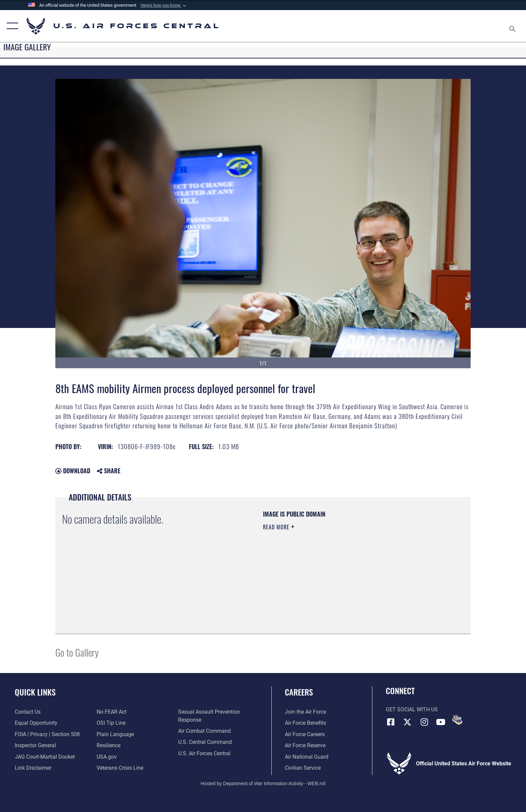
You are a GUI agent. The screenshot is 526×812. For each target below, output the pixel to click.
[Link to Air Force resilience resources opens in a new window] (109, 745)
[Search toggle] (513, 26)
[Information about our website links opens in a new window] (33, 768)
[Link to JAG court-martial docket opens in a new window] (45, 757)
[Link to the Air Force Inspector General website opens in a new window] (35, 745)
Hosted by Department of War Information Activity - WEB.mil (263, 783)
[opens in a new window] (115, 734)
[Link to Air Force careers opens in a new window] (305, 734)
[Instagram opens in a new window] (424, 722)
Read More (277, 527)
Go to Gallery (77, 652)
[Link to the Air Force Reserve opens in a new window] (305, 745)
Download (73, 471)
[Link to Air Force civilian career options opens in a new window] (303, 768)
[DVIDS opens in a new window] (457, 720)
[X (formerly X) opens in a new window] (407, 722)
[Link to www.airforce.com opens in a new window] (305, 712)
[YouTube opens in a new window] (441, 722)
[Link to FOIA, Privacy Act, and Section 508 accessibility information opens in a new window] (47, 734)
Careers (299, 692)
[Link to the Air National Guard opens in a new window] (307, 757)
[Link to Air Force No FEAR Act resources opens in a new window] (112, 712)
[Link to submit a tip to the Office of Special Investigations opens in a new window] (111, 723)
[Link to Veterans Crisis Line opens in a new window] (120, 768)
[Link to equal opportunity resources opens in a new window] (36, 723)
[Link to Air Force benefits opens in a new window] (305, 723)
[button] (164, 5)
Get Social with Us (412, 709)
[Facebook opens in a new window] (391, 722)
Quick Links (35, 692)
